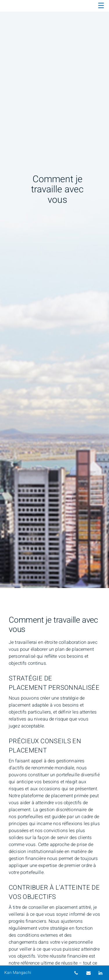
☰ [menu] (101, 6)
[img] (54, 294)
